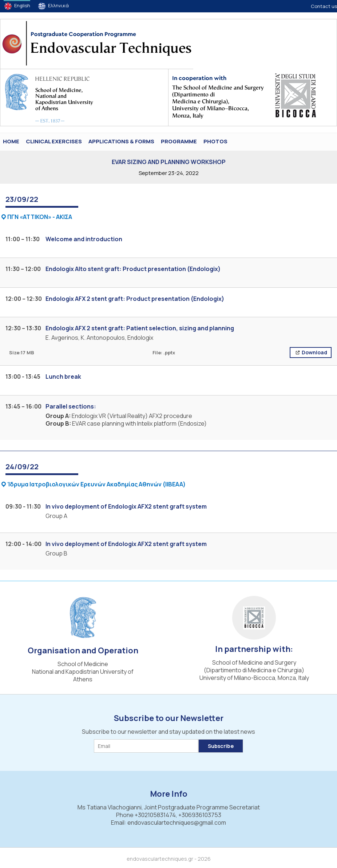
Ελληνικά (58, 5)
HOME (11, 141)
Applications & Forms (121, 141)
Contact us (324, 6)
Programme (179, 141)
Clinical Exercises (54, 141)
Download (314, 352)
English (22, 5)
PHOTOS (215, 141)
